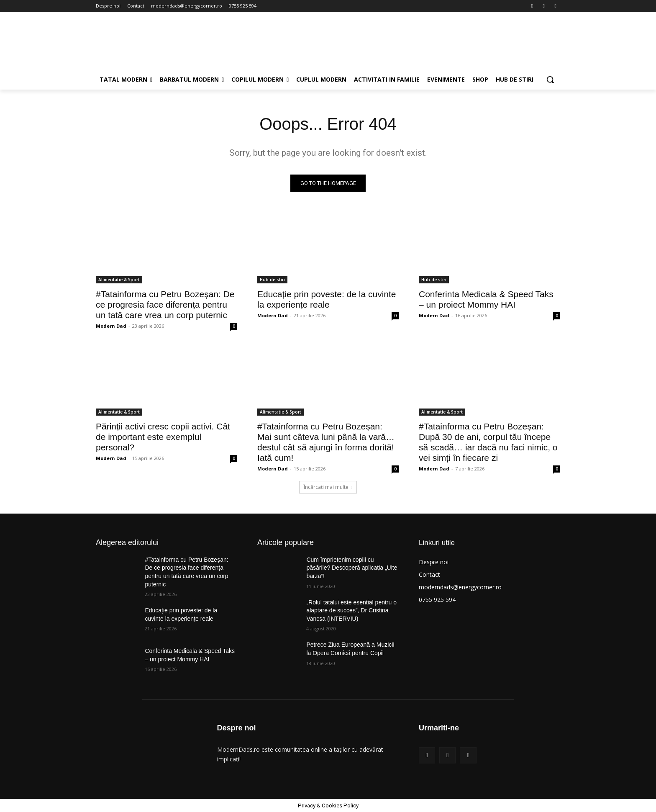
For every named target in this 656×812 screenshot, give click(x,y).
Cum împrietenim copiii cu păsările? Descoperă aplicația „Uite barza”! (352, 568)
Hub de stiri (272, 280)
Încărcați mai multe (328, 487)
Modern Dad (111, 326)
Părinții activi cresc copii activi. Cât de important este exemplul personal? (163, 437)
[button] (550, 80)
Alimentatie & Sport (119, 280)
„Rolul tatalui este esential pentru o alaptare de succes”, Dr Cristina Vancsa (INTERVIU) (351, 610)
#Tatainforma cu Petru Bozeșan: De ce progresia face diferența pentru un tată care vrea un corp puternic (165, 304)
